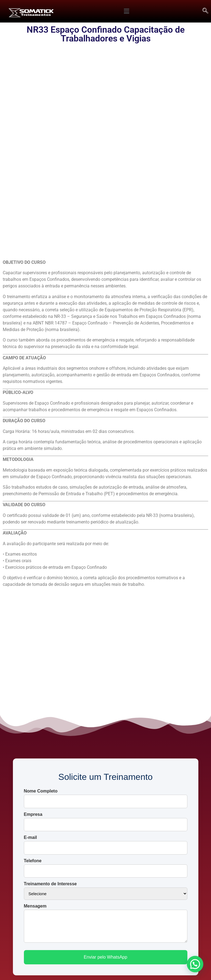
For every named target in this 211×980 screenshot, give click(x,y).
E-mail (30, 679)
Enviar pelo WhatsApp (105, 798)
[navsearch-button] (206, 11)
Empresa (33, 656)
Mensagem (35, 747)
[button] (127, 11)
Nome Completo (41, 632)
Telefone (33, 702)
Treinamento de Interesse (50, 725)
